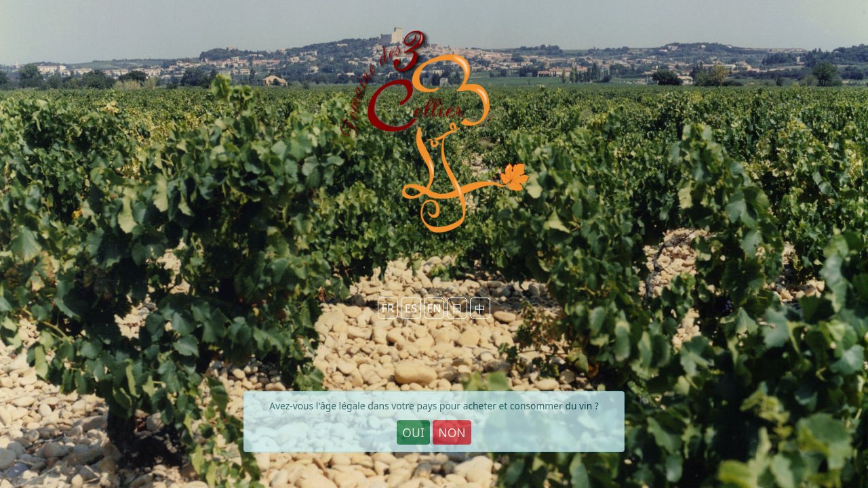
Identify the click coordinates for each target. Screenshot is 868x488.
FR (388, 308)
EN (434, 308)
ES (411, 308)
